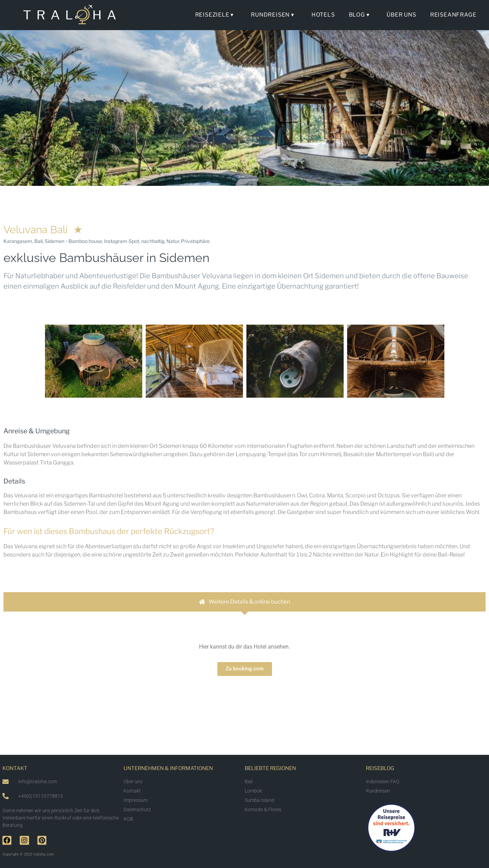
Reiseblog (380, 768)
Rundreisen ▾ (274, 15)
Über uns (401, 15)
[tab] (244, 602)
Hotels (323, 15)
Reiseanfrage (453, 15)
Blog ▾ (361, 15)
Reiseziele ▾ (216, 15)
